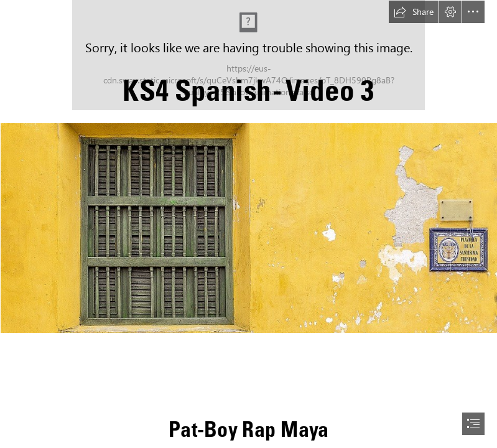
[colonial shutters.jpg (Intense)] (248, 227)
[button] (414, 12)
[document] (248, 224)
